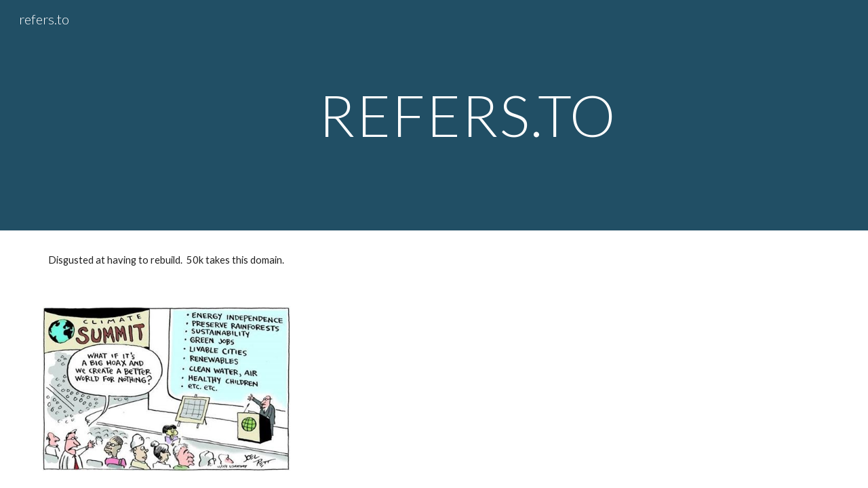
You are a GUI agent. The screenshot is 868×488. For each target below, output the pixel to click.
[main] (467, 115)
